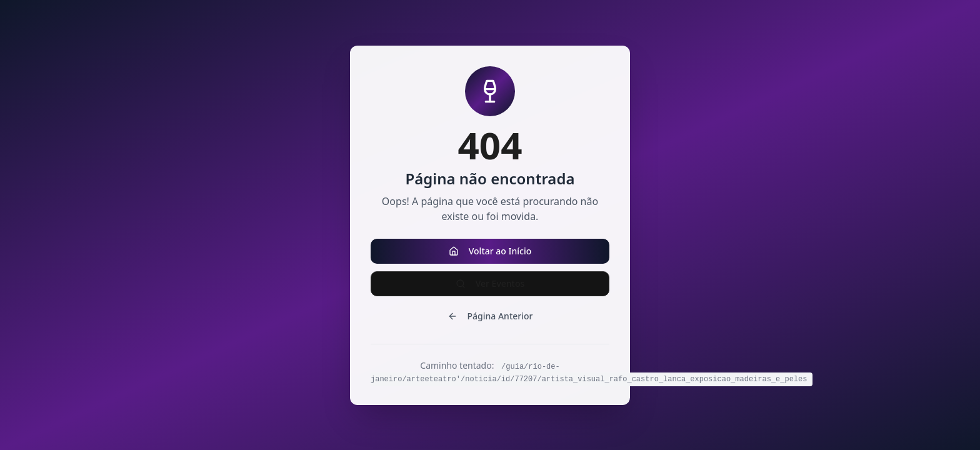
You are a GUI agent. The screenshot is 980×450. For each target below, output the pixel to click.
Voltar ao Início (490, 251)
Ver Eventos (490, 283)
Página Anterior (490, 316)
